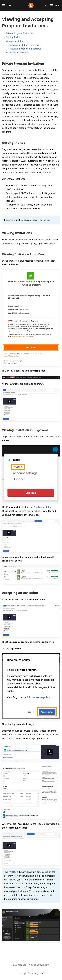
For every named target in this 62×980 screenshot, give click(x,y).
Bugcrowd (51, 243)
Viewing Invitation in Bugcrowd (26, 49)
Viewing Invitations (16, 41)
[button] (7, 5)
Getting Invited (14, 37)
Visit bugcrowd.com (39, 965)
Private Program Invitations (20, 33)
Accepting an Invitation (18, 53)
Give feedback (20, 965)
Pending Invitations (43, 507)
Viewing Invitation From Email (25, 45)
